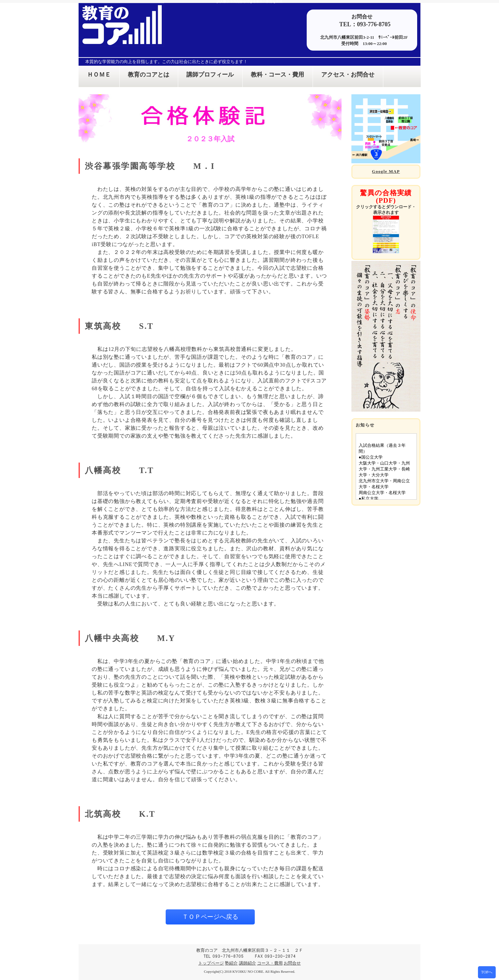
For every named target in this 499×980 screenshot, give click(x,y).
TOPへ (487, 972)
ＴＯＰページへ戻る (210, 917)
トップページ (211, 963)
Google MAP (386, 171)
